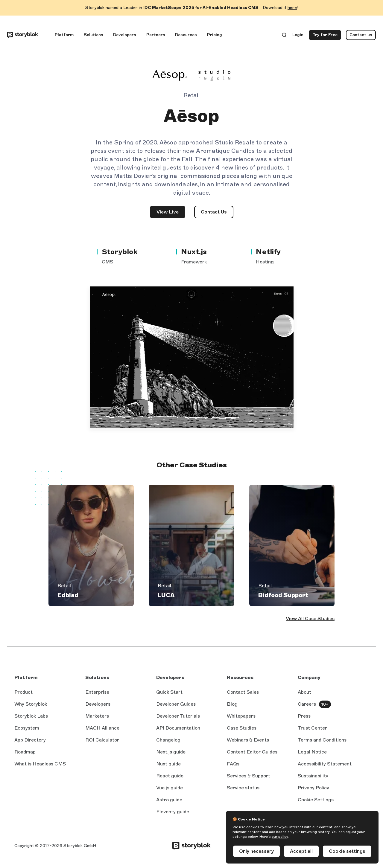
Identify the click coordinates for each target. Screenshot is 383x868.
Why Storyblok (31, 704)
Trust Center (312, 728)
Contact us (361, 35)
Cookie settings (347, 851)
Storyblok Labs (31, 716)
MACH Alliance (102, 728)
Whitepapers (241, 716)
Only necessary (256, 851)
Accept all (301, 851)
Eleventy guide (173, 812)
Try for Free (327, 36)
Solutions (94, 35)
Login (298, 36)
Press (304, 716)
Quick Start (169, 692)
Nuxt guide (168, 764)
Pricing (215, 35)
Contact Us (214, 212)
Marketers (97, 716)
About (304, 692)
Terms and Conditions (322, 740)
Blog (232, 704)
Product (23, 692)
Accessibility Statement (325, 764)
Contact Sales (243, 692)
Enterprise (97, 692)
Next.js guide (171, 752)
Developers (125, 35)
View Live (171, 214)
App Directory (30, 740)
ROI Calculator (102, 740)
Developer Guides (176, 704)
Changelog (168, 740)
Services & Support (249, 776)
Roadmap (25, 752)
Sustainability (313, 776)
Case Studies (242, 728)
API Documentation (178, 728)
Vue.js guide (170, 788)
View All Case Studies (310, 618)
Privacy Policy (313, 788)
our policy (280, 837)
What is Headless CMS (40, 764)
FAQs (233, 764)
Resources (186, 35)
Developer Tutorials (178, 716)
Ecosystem (27, 728)
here (292, 8)
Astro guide (169, 800)
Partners (156, 35)
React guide (170, 776)
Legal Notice (312, 752)
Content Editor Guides (252, 752)
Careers (307, 704)
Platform (64, 35)
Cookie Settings (316, 800)
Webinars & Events (248, 740)
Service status (243, 788)
